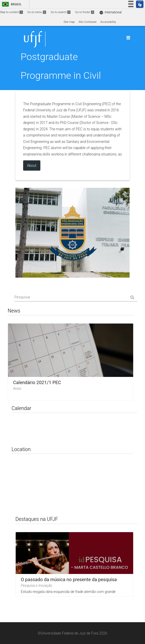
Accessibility (108, 22)
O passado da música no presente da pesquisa (69, 579)
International (110, 12)
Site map (69, 22)
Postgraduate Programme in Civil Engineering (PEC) (61, 75)
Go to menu (37, 12)
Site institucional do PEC (72, 233)
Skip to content (11, 12)
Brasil (11, 4)
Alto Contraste (88, 22)
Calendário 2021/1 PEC (37, 382)
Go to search (61, 12)
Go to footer (85, 12)
